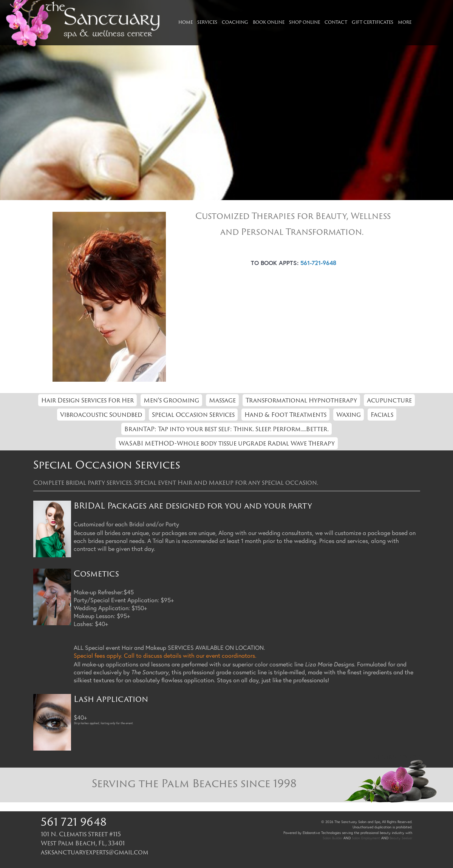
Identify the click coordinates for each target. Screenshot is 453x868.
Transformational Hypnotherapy (301, 400)
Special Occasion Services (193, 415)
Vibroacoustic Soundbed (101, 415)
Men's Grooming (171, 400)
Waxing (349, 415)
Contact (336, 22)
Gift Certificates (373, 22)
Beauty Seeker (401, 838)
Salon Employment (366, 838)
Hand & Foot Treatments (285, 415)
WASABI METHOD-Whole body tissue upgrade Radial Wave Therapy (227, 443)
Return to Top (397, 757)
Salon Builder (332, 838)
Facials (382, 415)
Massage (222, 400)
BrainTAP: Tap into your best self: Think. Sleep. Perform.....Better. (227, 429)
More (405, 22)
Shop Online (305, 22)
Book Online (269, 22)
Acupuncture (389, 400)
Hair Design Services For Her (87, 400)
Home (186, 22)
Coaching (235, 22)
